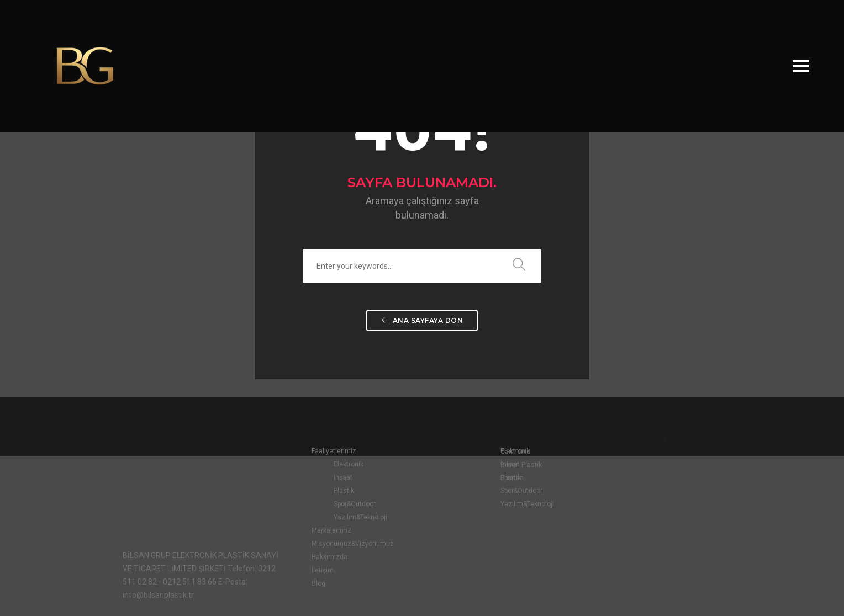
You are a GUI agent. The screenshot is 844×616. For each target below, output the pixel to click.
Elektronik (323, 465)
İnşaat (317, 479)
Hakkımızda (304, 558)
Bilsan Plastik (629, 465)
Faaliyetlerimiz (308, 452)
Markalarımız (305, 532)
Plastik (318, 492)
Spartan (620, 479)
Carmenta (624, 452)
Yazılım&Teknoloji (334, 518)
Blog (292, 585)
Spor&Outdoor (329, 505)
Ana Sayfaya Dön (422, 326)
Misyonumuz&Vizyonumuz (327, 545)
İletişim (297, 571)
